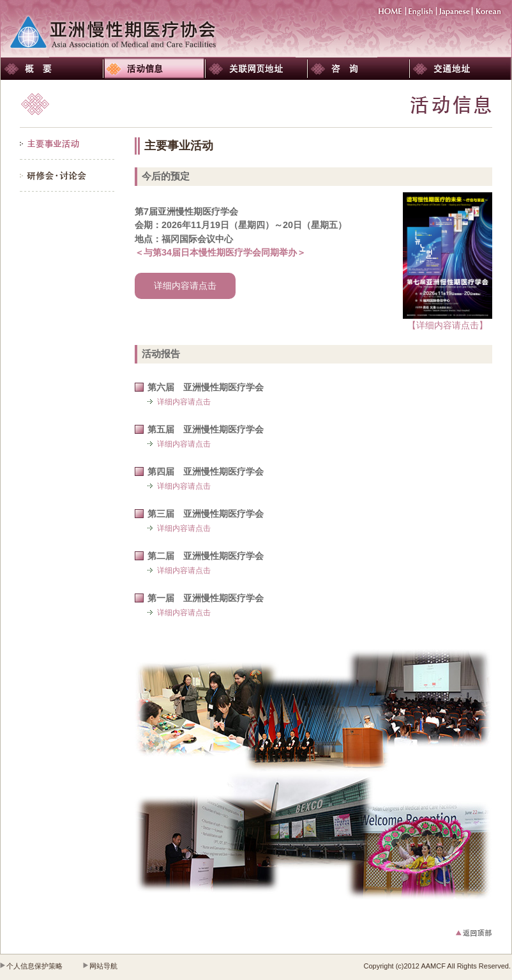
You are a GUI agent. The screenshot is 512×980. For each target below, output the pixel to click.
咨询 (358, 69)
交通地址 (460, 69)
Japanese (455, 11)
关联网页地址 (256, 69)
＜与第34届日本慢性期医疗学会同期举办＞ (220, 252)
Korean (489, 11)
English (421, 11)
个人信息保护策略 (34, 966)
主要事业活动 (68, 144)
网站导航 (103, 966)
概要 (52, 69)
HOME (392, 11)
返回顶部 (463, 933)
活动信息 (154, 69)
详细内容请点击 (185, 286)
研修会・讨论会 (68, 176)
